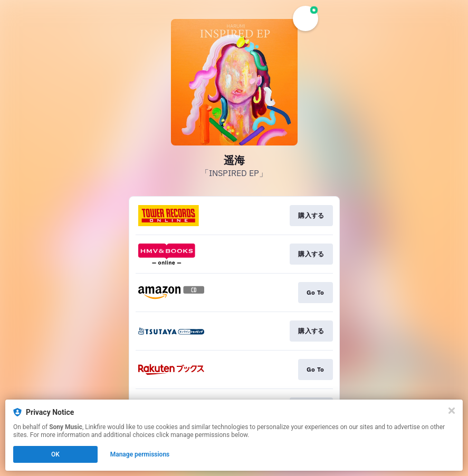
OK (55, 454)
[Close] (452, 411)
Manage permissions (140, 454)
